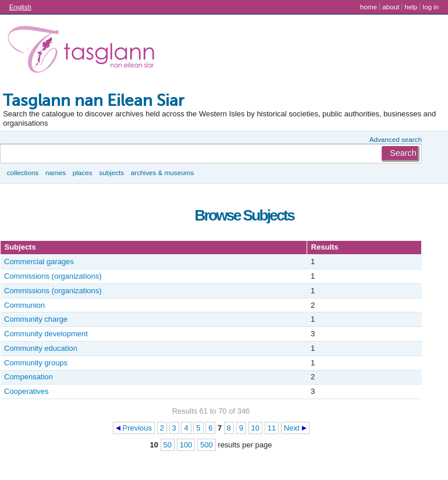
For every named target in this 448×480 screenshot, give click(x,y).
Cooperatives (26, 391)
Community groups (36, 363)
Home (369, 7)
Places (83, 173)
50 (168, 445)
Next (292, 428)
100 (186, 445)
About (391, 7)
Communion (24, 305)
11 (272, 428)
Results (325, 247)
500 (207, 445)
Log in (431, 7)
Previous (138, 428)
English (20, 7)
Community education (41, 348)
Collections (23, 173)
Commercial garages (39, 262)
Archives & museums (162, 173)
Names (56, 173)
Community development (46, 334)
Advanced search (396, 139)
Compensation (29, 377)
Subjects (111, 173)
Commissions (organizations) (53, 276)
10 (255, 428)
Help (411, 7)
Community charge (36, 319)
